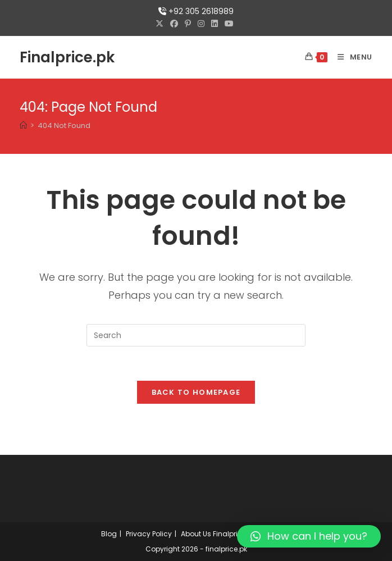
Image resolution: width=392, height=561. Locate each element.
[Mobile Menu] (351, 57)
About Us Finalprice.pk (218, 534)
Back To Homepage (196, 392)
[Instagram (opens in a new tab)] (201, 24)
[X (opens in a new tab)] (161, 24)
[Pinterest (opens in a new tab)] (188, 24)
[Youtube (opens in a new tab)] (229, 24)
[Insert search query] (196, 335)
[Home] (23, 126)
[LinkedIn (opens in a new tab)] (215, 24)
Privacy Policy (149, 534)
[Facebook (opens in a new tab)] (174, 24)
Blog (109, 534)
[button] (309, 536)
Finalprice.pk (67, 57)
